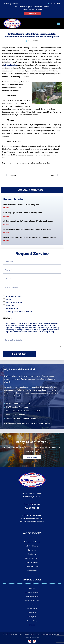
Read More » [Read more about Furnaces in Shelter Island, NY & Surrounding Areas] (7, 208)
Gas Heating (32, 550)
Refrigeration (12, 308)
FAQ (32, 604)
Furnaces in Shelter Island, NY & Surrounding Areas (21, 205)
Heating (10, 299)
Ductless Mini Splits (32, 558)
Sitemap (32, 625)
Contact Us (32, 613)
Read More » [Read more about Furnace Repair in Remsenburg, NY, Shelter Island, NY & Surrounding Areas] (7, 241)
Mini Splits (11, 305)
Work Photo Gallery (32, 596)
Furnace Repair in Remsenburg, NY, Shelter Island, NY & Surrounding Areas (30, 237)
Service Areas (32, 608)
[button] (58, 23)
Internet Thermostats (32, 566)
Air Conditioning (14, 296)
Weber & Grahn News (32, 600)
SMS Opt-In (32, 617)
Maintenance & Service (32, 542)
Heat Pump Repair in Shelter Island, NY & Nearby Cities (23, 213)
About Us (32, 588)
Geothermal (32, 554)
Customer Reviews (32, 592)
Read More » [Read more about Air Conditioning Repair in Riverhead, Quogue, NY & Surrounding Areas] (7, 224)
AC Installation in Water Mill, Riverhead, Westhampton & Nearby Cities (28, 229)
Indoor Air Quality (14, 302)
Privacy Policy (48, 331)
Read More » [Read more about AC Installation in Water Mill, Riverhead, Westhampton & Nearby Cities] (7, 233)
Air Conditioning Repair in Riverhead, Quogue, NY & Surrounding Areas (28, 221)
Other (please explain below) (19, 311)
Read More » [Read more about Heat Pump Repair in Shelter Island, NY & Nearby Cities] (7, 216)
